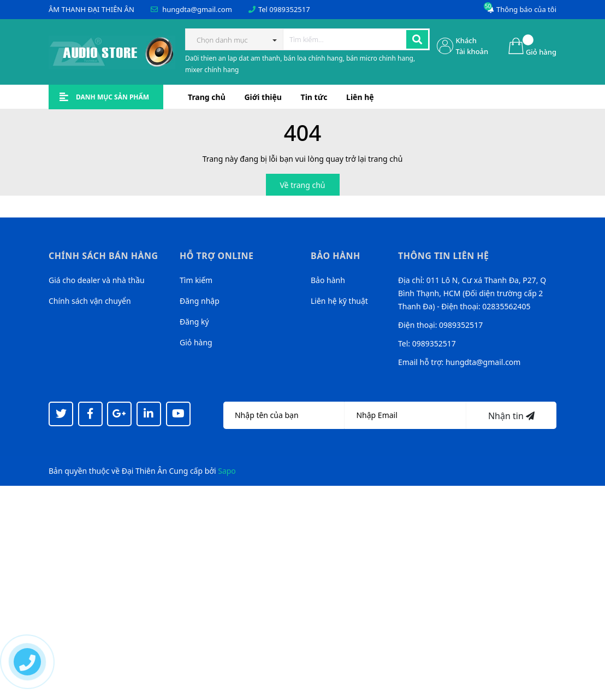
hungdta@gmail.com (197, 9)
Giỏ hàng (196, 342)
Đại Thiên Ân (144, 471)
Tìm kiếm (196, 280)
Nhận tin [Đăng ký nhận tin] (511, 416)
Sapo (227, 471)
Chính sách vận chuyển (90, 301)
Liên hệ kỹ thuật (339, 301)
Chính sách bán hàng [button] (103, 256)
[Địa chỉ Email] (405, 415)
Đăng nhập (200, 301)
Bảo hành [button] (336, 256)
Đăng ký (194, 322)
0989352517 (289, 9)
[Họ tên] (284, 415)
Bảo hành (328, 280)
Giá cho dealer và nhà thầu (97, 280)
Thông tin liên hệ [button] (444, 256)
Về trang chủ (303, 185)
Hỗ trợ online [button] (217, 256)
